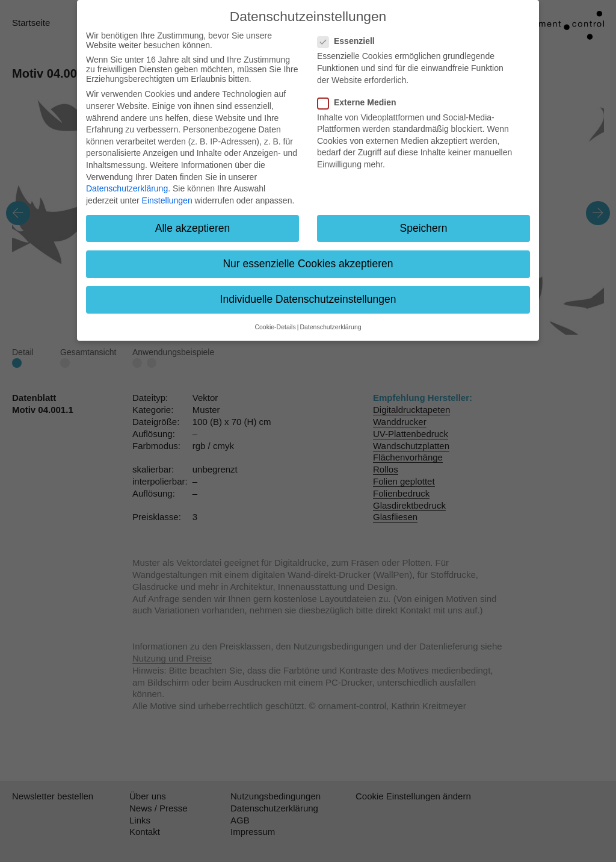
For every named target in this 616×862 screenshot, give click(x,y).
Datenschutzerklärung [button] (330, 327)
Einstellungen (167, 200)
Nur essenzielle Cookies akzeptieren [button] (308, 264)
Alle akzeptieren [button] (193, 228)
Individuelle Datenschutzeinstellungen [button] (308, 299)
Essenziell (350, 41)
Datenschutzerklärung (127, 188)
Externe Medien (360, 102)
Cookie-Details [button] (275, 327)
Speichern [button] (424, 228)
